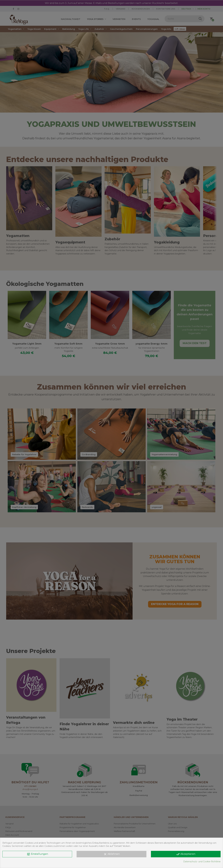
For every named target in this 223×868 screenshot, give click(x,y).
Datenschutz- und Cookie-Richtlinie (202, 862)
